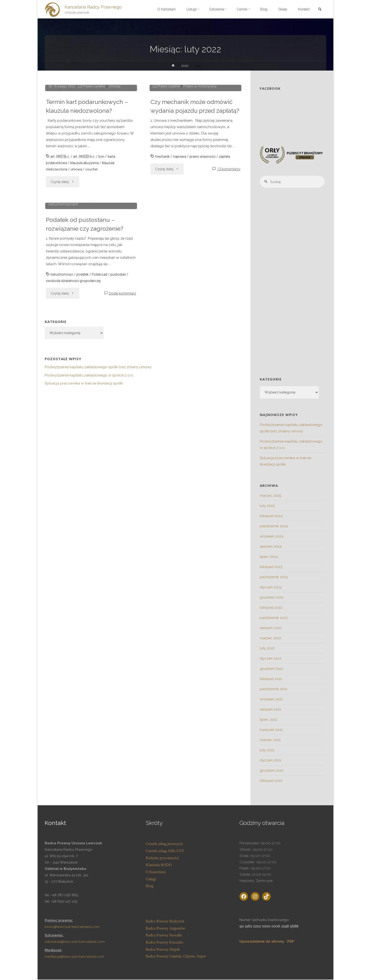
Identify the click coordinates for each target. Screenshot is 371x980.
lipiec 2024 (269, 557)
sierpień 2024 (271, 547)
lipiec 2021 (268, 720)
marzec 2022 (270, 639)
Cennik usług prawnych (164, 844)
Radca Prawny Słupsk (163, 950)
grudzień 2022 (272, 598)
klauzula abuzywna (85, 248)
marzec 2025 (270, 496)
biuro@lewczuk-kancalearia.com (73, 927)
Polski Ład (102, 444)
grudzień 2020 (272, 771)
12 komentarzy (229, 263)
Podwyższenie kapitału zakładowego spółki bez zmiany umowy (98, 537)
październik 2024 (274, 527)
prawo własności (204, 250)
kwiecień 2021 (271, 730)
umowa (77, 254)
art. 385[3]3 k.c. (86, 242)
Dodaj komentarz (122, 463)
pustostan (122, 444)
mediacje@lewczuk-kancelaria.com (74, 957)
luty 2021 (267, 751)
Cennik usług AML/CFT (165, 851)
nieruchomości (62, 444)
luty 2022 (267, 649)
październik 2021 (274, 689)
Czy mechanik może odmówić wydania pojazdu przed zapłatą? (194, 195)
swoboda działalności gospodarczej (75, 451)
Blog (150, 886)
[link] (319, 9)
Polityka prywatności (162, 858)
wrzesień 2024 (272, 537)
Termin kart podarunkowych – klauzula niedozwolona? (89, 191)
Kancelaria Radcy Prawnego (93, 7)
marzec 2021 (270, 740)
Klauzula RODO (159, 865)
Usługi (151, 879)
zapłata (227, 250)
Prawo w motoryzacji (200, 171)
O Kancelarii (156, 872)
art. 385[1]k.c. (61, 242)
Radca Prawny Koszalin (165, 943)
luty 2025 (267, 506)
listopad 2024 (271, 516)
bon (105, 242)
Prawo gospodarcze (70, 368)
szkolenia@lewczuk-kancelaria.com (75, 942)
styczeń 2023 (271, 588)
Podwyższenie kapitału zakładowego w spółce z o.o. (89, 545)
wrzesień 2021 (271, 700)
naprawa (180, 250)
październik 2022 (274, 618)
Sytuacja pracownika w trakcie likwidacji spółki (84, 553)
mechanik (163, 250)
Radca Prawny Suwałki (164, 936)
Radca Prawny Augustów (166, 929)
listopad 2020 (271, 781)
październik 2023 (274, 577)
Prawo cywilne (95, 171)
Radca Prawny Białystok (165, 922)
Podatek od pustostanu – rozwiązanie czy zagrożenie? (87, 394)
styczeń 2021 (270, 761)
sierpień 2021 (270, 710)
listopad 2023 (271, 567)
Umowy (116, 171)
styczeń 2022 (271, 659)
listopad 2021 (271, 679)
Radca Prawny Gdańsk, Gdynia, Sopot (176, 957)
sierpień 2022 (271, 628)
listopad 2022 (271, 608)
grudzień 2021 (271, 669)
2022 (185, 66)
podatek (84, 444)
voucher (93, 254)
